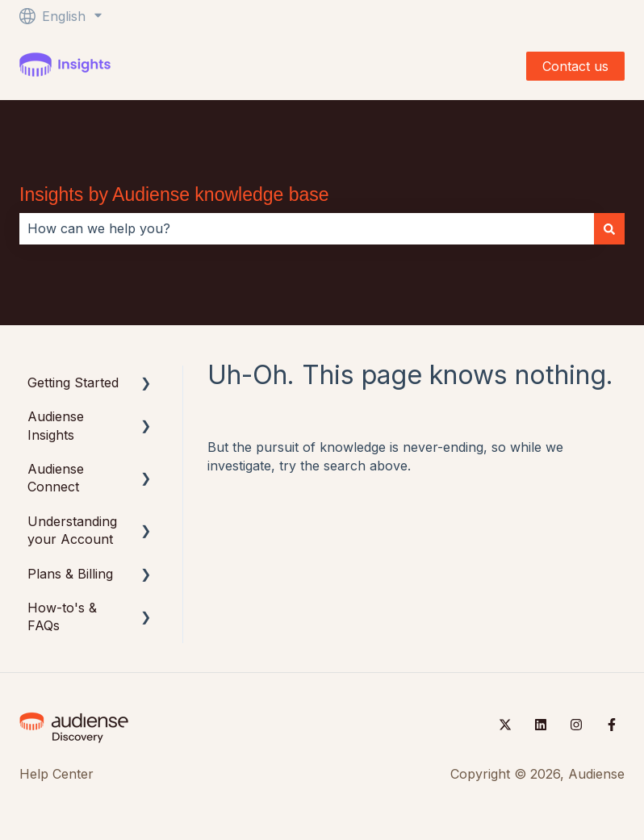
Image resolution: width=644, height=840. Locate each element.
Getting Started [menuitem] (73, 382)
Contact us (575, 66)
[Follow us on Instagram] (576, 725)
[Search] (609, 228)
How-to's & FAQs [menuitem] (62, 616)
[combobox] (307, 228)
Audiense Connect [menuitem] (56, 478)
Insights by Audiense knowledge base (174, 194)
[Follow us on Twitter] (505, 725)
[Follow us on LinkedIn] (541, 725)
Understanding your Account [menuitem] (72, 530)
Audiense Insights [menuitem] (56, 425)
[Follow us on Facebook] (612, 725)
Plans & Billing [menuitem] (70, 574)
